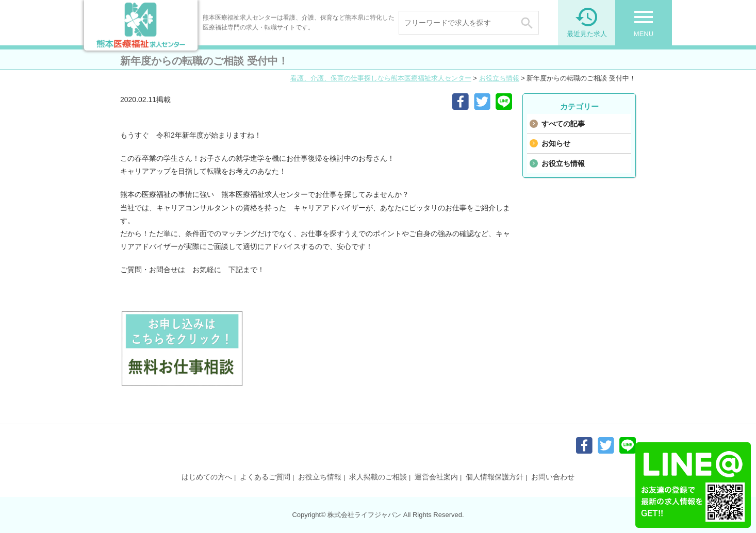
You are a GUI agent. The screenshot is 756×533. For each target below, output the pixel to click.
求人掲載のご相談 (378, 477)
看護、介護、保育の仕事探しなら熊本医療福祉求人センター (381, 78)
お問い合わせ (553, 477)
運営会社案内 (436, 477)
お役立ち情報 (499, 78)
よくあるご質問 (265, 477)
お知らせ (556, 143)
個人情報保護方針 (495, 477)
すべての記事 (563, 124)
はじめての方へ (207, 477)
